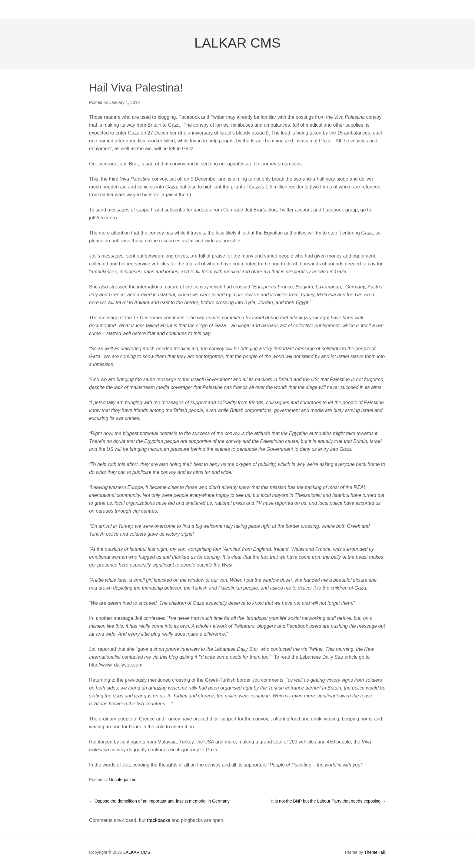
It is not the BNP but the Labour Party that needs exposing (329, 801)
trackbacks (158, 820)
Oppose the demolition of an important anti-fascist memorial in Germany (159, 801)
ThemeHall (374, 852)
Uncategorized (123, 780)
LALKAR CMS (237, 43)
